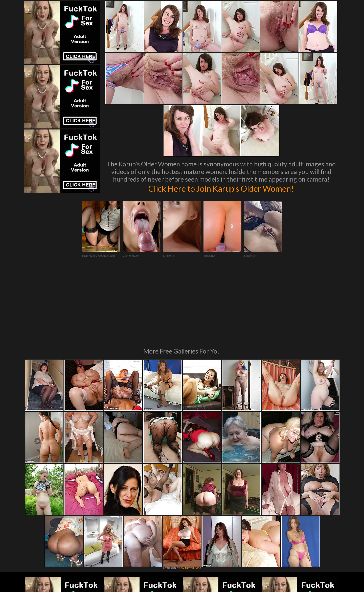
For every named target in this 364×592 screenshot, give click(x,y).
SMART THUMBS (191, 499)
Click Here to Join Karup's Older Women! (221, 188)
